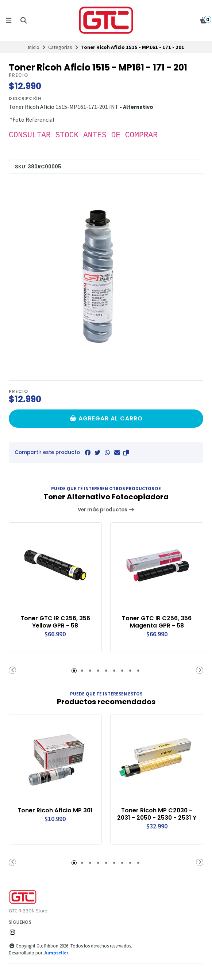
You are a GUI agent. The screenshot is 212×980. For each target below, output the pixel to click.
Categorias (60, 47)
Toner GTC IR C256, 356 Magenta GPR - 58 (157, 622)
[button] (126, 453)
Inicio (34, 47)
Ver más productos (106, 510)
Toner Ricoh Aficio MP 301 (55, 811)
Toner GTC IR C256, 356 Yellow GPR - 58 (55, 622)
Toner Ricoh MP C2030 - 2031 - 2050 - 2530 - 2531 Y (157, 814)
